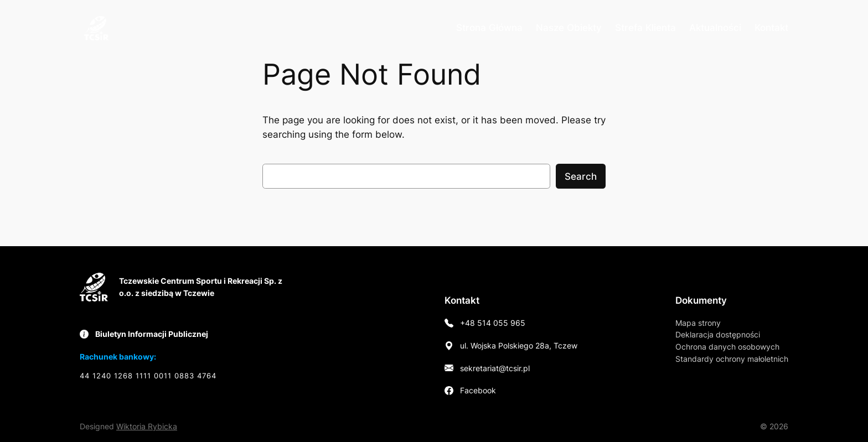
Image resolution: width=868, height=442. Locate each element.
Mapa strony (698, 323)
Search (581, 176)
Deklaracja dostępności (718, 334)
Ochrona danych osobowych (727, 347)
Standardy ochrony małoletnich (732, 359)
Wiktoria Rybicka (147, 426)
